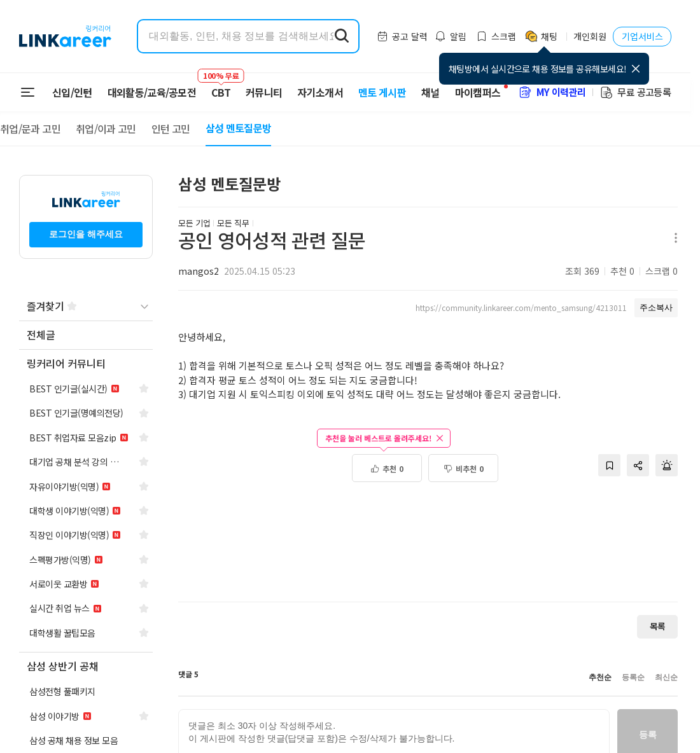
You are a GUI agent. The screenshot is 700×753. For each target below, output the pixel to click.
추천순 (600, 677)
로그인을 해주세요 (86, 234)
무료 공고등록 (635, 92)
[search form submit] (342, 36)
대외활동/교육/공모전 (152, 92)
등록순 (633, 677)
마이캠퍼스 (478, 92)
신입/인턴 (72, 92)
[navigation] (86, 335)
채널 (430, 92)
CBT (221, 86)
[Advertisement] (428, 549)
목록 (657, 626)
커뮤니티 (264, 92)
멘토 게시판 (382, 92)
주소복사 (656, 307)
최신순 (666, 677)
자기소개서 (320, 92)
